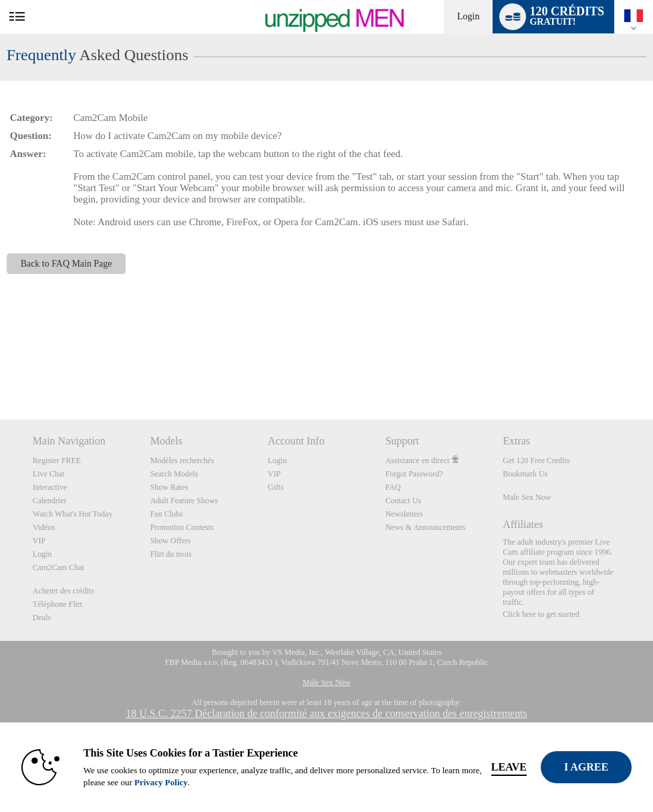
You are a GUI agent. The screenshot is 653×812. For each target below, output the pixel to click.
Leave (509, 767)
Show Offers (171, 541)
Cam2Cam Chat (58, 567)
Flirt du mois (171, 554)
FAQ (393, 487)
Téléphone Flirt (57, 604)
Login (468, 16)
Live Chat (49, 474)
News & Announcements (425, 527)
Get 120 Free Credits (536, 460)
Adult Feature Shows (184, 501)
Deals (42, 618)
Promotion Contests (182, 527)
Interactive (50, 487)
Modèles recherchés (182, 460)
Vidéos (44, 527)
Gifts (276, 487)
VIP (39, 541)
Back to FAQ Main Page (67, 264)
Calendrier (50, 501)
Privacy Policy (161, 782)
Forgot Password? (414, 474)
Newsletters (404, 514)
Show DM (0, 370)
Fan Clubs (167, 514)
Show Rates (169, 487)
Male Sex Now (527, 497)
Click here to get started (541, 614)
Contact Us (403, 501)
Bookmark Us (525, 474)
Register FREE (57, 460)
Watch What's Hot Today (73, 514)
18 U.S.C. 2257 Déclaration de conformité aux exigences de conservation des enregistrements (326, 713)
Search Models (174, 474)
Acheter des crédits (63, 591)
